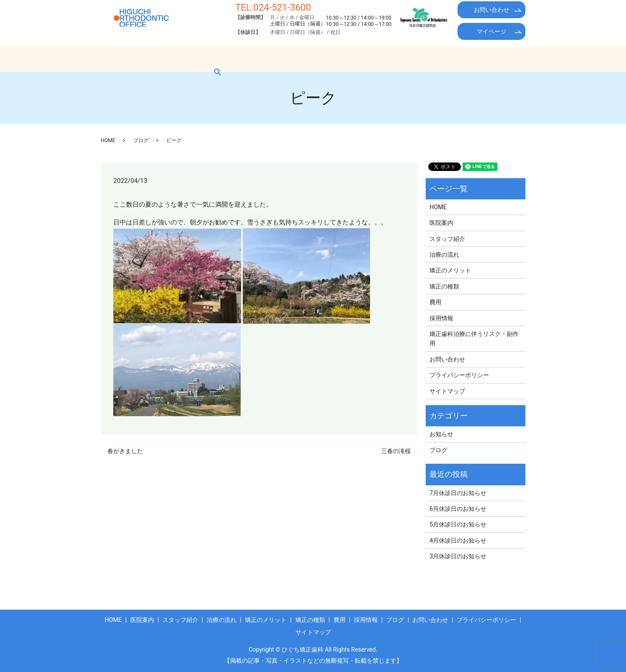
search (507, 59)
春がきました (125, 451)
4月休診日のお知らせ (458, 540)
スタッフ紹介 (204, 59)
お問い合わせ (491, 10)
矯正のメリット (308, 59)
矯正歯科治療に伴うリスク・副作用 (474, 339)
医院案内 (156, 59)
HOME (118, 59)
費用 (400, 59)
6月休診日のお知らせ (458, 509)
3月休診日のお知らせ (458, 556)
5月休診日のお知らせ (458, 524)
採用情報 (435, 59)
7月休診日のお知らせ (458, 493)
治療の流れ (254, 59)
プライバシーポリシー (459, 375)
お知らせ (441, 434)
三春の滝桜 (396, 451)
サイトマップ (447, 391)
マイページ (491, 31)
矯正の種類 (361, 59)
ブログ (474, 59)
